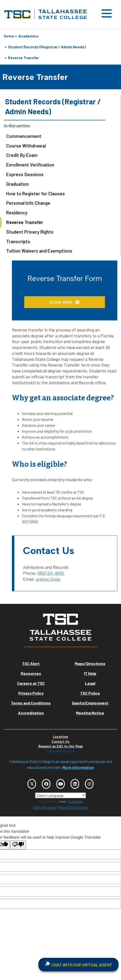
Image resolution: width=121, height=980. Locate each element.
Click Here (61, 302)
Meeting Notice (90, 713)
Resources (31, 673)
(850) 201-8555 (51, 573)
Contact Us (60, 742)
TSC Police (90, 693)
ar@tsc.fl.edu (48, 579)
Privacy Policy (31, 693)
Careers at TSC (31, 683)
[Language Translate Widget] (60, 795)
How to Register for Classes (36, 194)
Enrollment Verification (30, 165)
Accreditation (31, 713)
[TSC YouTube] (60, 784)
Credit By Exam (22, 155)
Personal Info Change (28, 203)
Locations (61, 737)
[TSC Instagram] (89, 784)
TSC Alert (31, 663)
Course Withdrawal (26, 146)
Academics (28, 36)
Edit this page (45, 807)
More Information (78, 767)
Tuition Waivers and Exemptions (39, 251)
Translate (71, 801)
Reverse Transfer (24, 58)
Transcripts (18, 241)
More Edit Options (73, 807)
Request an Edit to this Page (61, 746)
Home (9, 36)
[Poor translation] (18, 845)
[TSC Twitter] (32, 784)
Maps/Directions (90, 663)
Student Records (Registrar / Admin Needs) (47, 47)
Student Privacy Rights (30, 232)
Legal (90, 683)
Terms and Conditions (31, 703)
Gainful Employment (90, 703)
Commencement (24, 136)
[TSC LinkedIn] (75, 784)
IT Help (90, 673)
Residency (17, 213)
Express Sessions (25, 174)
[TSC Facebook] (46, 784)
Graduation (17, 184)
